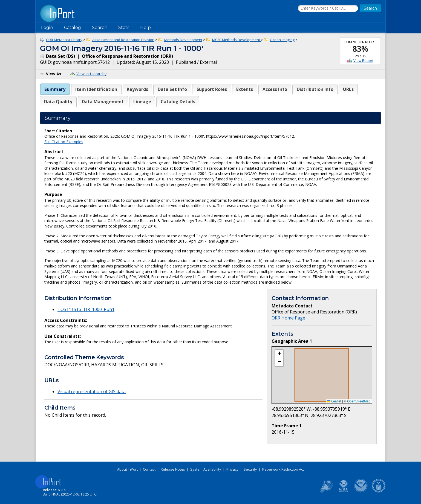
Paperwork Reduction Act (283, 469)
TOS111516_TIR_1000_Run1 (86, 309)
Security (250, 469)
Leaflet (334, 401)
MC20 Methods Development (237, 40)
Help (145, 28)
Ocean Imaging (282, 40)
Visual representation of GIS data (92, 391)
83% (360, 49)
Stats (124, 28)
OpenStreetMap (359, 401)
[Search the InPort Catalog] (328, 8)
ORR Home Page (288, 318)
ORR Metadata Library (64, 40)
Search (100, 28)
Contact (149, 469)
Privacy (232, 469)
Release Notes (173, 469)
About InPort (127, 469)
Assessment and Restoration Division (123, 40)
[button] (279, 354)
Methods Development (183, 40)
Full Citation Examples (64, 142)
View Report (363, 61)
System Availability (206, 469)
